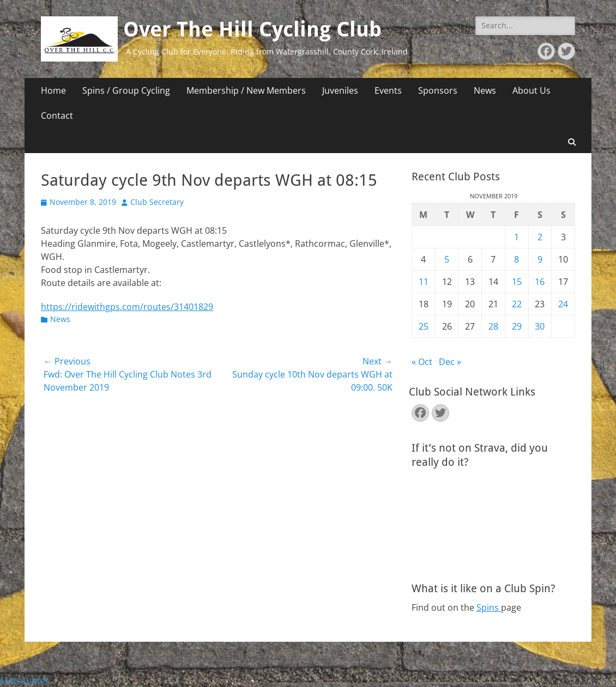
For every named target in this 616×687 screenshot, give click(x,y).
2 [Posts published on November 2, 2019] (540, 237)
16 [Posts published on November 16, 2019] (540, 282)
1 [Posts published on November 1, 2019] (517, 237)
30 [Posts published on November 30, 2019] (540, 326)
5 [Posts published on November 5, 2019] (447, 259)
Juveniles (340, 90)
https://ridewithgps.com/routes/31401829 (127, 307)
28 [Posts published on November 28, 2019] (493, 326)
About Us (532, 90)
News (485, 90)
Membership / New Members (246, 90)
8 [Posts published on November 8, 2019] (517, 259)
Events (388, 90)
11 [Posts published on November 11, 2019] (424, 282)
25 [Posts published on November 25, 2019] (424, 326)
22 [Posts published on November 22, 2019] (517, 304)
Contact (57, 115)
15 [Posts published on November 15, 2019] (517, 282)
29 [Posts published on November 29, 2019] (517, 326)
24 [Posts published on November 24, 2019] (563, 304)
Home (53, 90)
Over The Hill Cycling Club (252, 29)
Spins (489, 607)
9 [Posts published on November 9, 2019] (540, 259)
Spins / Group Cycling (126, 90)
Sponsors (438, 90)
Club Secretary (157, 202)
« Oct (422, 362)
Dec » (450, 362)
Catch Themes (453, 658)
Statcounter (25, 680)
